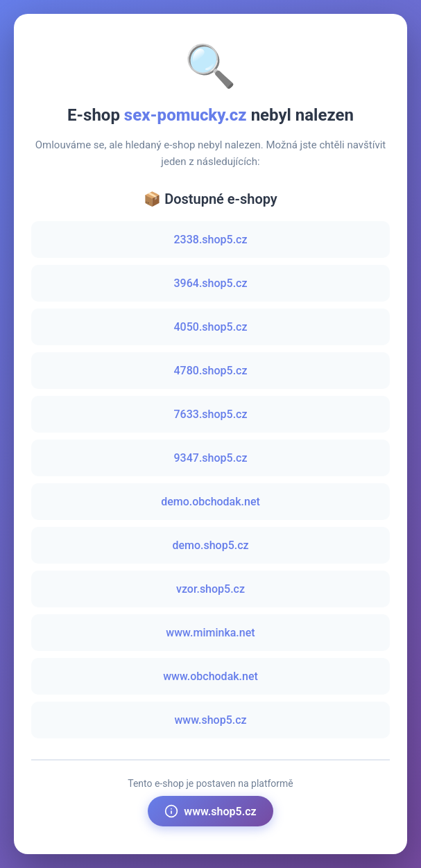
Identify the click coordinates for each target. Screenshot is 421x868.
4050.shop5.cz (211, 327)
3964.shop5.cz (211, 283)
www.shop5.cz (210, 720)
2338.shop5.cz (211, 240)
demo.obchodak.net (210, 502)
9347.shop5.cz (211, 458)
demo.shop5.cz (210, 545)
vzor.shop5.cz (210, 589)
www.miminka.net (210, 633)
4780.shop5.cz (211, 371)
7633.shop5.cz (211, 414)
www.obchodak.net (210, 676)
